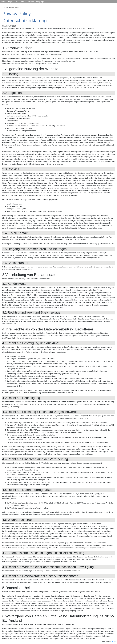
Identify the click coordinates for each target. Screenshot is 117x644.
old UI (113, 641)
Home (3, 2)
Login (10, 2)
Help (17, 2)
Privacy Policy (15, 7)
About (23, 2)
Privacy (31, 2)
